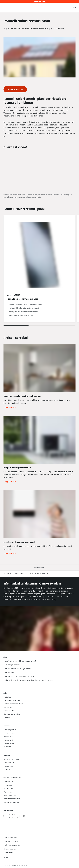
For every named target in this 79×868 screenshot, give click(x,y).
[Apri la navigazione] (75, 7)
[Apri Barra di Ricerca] (70, 7)
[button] (40, 567)
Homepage (7, 574)
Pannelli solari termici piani (40, 574)
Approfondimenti (21, 574)
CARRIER (24, 866)
